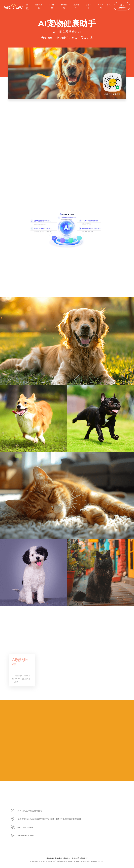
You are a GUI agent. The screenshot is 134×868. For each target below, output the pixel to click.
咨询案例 (52, 6)
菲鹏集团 (50, 858)
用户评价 (76, 6)
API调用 (101, 6)
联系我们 (89, 6)
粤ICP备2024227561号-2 (93, 861)
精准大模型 (39, 6)
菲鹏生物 (59, 858)
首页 (27, 6)
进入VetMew (122, 6)
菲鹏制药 (75, 858)
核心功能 (64, 6)
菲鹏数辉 (84, 858)
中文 (109, 6)
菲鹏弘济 (67, 858)
